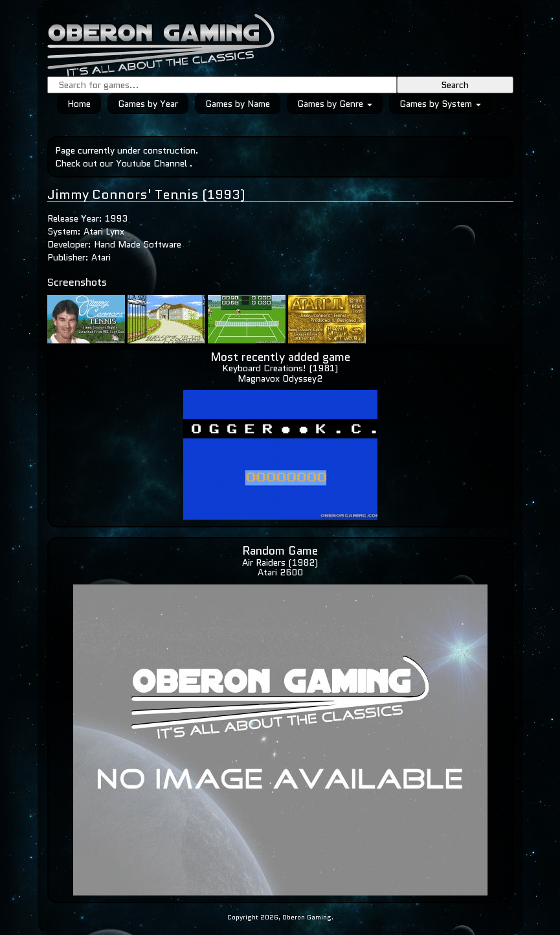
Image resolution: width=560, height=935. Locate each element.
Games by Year (148, 104)
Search (455, 85)
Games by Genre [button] (335, 104)
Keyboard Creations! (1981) (280, 368)
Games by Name (238, 104)
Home (79, 104)
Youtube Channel (151, 163)
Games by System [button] (440, 104)
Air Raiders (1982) (280, 562)
